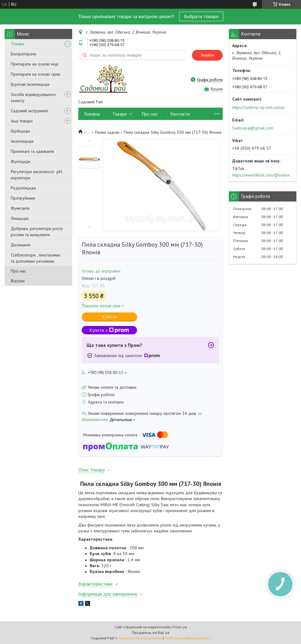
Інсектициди (22, 141)
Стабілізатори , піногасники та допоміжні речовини (35, 258)
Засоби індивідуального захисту (33, 97)
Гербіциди (20, 131)
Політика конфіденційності (188, 638)
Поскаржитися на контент (140, 638)
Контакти (180, 114)
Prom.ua (180, 627)
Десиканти (21, 245)
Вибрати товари (201, 16)
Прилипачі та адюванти (32, 151)
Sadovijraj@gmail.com (253, 128)
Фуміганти (20, 208)
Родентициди (23, 188)
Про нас (18, 271)
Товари (18, 44)
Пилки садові (107, 132)
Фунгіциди (21, 161)
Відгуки (18, 281)
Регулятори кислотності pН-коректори (37, 175)
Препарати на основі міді (35, 64)
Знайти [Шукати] (207, 55)
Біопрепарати (23, 54)
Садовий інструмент (29, 111)
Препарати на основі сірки (35, 74)
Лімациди (20, 218)
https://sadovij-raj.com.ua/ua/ (259, 107)
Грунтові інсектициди (30, 84)
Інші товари (22, 121)
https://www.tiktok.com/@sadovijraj (263, 175)
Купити (109, 317)
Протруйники (23, 198)
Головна (92, 114)
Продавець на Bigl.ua (150, 632)
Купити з (109, 330)
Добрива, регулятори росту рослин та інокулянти (37, 232)
